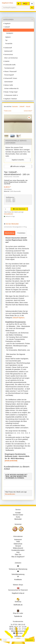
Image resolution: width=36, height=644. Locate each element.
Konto (18, 517)
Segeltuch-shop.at (18, 593)
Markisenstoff (8, 51)
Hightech (8, 37)
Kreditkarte (18, 580)
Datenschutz (18, 544)
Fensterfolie (8, 44)
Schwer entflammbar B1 (11, 88)
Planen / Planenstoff (10, 71)
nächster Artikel (28, 111)
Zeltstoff (7, 27)
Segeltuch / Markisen (10, 99)
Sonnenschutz (8, 54)
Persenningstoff (9, 75)
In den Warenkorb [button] (19, 209)
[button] (32, 4)
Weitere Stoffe (8, 85)
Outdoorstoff (8, 48)
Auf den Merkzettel (12, 224)
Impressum (18, 539)
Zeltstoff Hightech (18, 318)
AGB (18, 542)
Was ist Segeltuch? (18, 557)
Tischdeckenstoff (9, 68)
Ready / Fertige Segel (10, 92)
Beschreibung (10, 233)
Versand (18, 546)
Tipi (6, 40)
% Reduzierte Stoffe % (11, 95)
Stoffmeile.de (18, 605)
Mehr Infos (19, 633)
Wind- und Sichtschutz (11, 58)
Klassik (7, 30)
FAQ (18, 552)
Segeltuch (7, 24)
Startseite (15, 107)
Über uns (18, 555)
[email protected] (11, 461)
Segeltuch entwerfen (18, 160)
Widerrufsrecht (18, 548)
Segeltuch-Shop (7, 3)
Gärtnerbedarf (8, 82)
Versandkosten (8, 214)
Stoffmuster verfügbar (18, 166)
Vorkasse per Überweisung (18, 569)
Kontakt (18, 513)
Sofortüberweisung (18, 574)
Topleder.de (18, 616)
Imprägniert (9, 33)
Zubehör (6, 61)
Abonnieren (30, 640)
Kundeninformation (18, 550)
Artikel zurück (8, 111)
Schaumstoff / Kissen (10, 78)
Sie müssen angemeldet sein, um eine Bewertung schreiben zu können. (16, 476)
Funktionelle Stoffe (10, 65)
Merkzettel (18, 519)
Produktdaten (21, 233)
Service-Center (18, 515)
